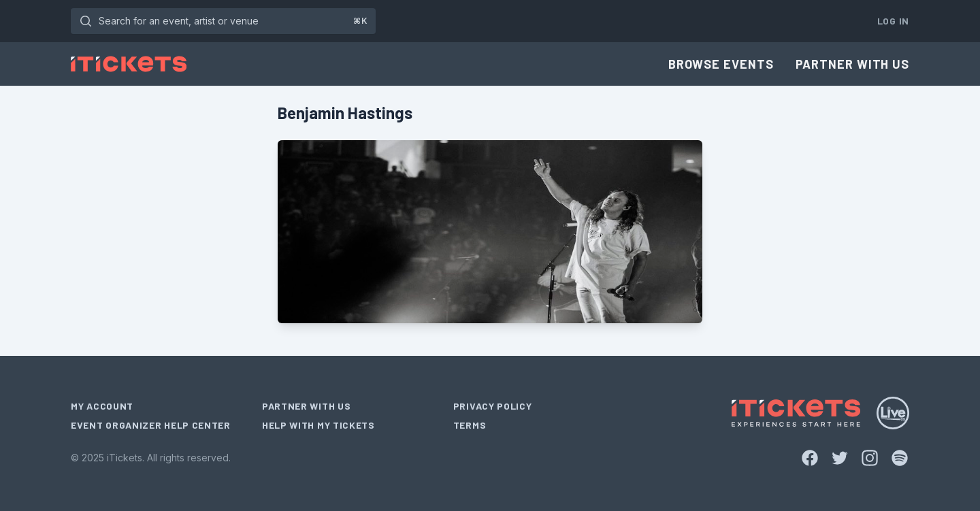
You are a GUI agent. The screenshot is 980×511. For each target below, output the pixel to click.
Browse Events (721, 64)
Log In (893, 21)
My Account (102, 406)
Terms (470, 425)
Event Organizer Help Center (151, 425)
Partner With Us (853, 64)
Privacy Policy (493, 406)
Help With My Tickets (318, 425)
